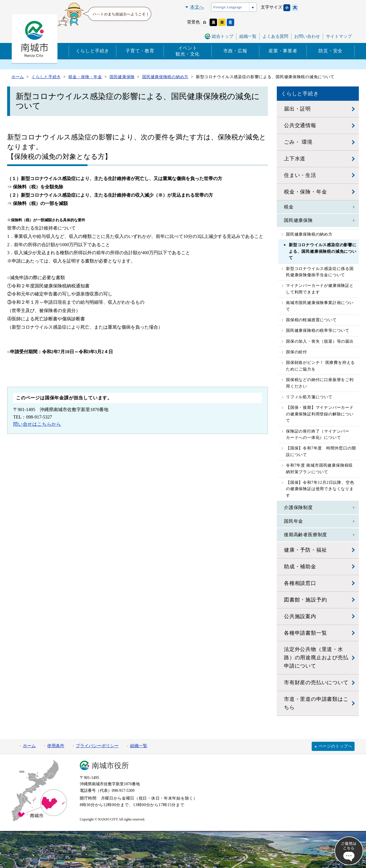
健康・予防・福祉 (305, 550)
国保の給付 (297, 352)
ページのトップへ (335, 746)
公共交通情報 (300, 125)
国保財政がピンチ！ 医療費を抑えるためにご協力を (320, 366)
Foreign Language (228, 7)
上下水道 (295, 159)
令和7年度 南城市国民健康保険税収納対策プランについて (319, 468)
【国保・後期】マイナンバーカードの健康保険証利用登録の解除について (320, 414)
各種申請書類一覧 (305, 633)
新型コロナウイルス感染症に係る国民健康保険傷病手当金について (320, 272)
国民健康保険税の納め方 (309, 234)
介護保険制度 (298, 507)
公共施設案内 (300, 616)
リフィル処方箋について (309, 397)
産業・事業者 (283, 51)
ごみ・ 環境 (298, 142)
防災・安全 (331, 51)
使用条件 (56, 746)
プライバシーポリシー (97, 746)
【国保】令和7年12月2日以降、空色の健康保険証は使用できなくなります (320, 489)
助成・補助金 (300, 567)
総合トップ (223, 36)
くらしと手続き (93, 51)
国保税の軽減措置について (311, 320)
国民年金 (294, 521)
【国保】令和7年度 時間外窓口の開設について (321, 451)
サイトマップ (339, 36)
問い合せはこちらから (37, 424)
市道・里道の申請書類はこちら (316, 703)
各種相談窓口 (300, 583)
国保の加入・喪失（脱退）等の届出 (320, 341)
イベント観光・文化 (188, 51)
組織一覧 (248, 36)
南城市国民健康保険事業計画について (320, 306)
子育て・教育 (140, 51)
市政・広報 (235, 51)
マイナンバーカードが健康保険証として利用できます (320, 289)
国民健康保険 (298, 220)
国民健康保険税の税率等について (318, 331)
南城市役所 (110, 766)
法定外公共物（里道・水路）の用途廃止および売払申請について (316, 658)
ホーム (29, 746)
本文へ (197, 7)
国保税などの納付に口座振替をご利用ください (320, 383)
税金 (289, 207)
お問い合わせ (307, 36)
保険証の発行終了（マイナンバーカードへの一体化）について (318, 434)
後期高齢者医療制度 (306, 535)
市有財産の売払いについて (316, 682)
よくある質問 (275, 36)
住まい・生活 (300, 175)
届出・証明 (297, 109)
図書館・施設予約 (305, 600)
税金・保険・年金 (305, 192)
